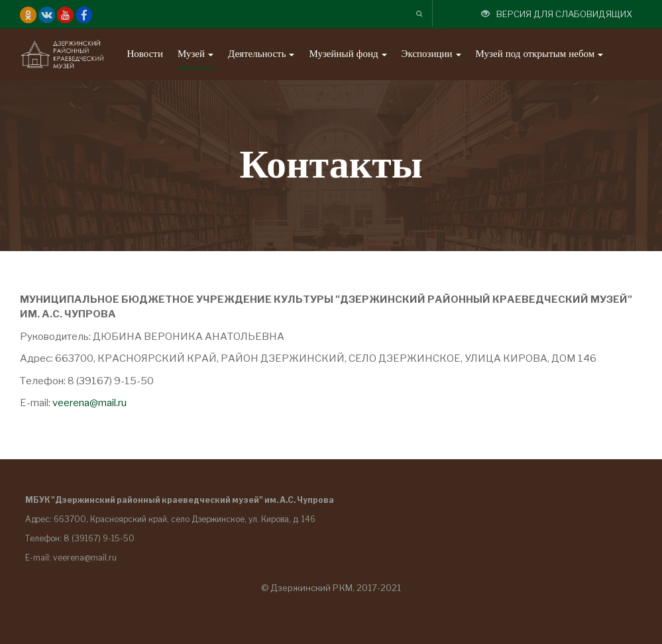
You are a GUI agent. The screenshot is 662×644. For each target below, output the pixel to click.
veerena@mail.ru (89, 403)
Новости (144, 54)
